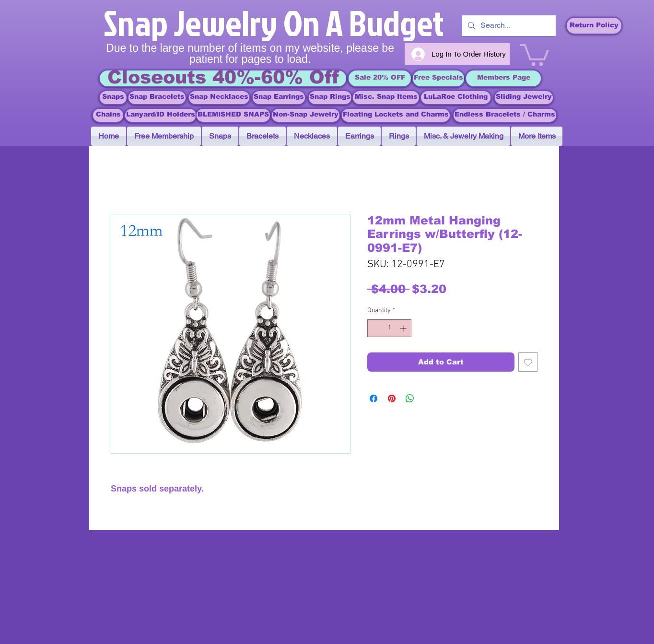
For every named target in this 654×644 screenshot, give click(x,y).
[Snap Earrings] (279, 98)
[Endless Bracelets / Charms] (505, 115)
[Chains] (108, 115)
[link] (535, 54)
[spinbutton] (389, 328)
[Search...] (508, 26)
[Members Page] (503, 78)
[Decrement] (375, 328)
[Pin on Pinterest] (392, 398)
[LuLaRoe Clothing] (456, 98)
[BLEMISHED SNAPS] (233, 115)
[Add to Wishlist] (528, 362)
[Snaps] (113, 98)
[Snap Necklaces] (219, 98)
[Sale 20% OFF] (380, 78)
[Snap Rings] (330, 98)
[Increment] (404, 328)
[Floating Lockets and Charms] (396, 115)
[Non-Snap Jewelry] (306, 115)
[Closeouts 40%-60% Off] (223, 78)
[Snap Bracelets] (157, 98)
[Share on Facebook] (374, 398)
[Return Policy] (594, 26)
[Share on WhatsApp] (410, 398)
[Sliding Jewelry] (524, 98)
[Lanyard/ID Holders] (161, 115)
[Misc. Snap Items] (386, 98)
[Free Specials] (438, 78)
